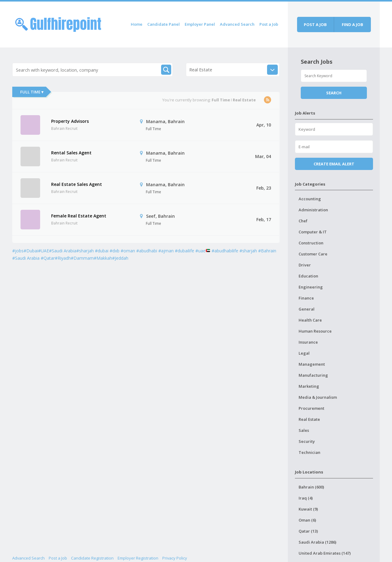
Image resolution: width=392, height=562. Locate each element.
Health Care (310, 320)
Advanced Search (237, 24)
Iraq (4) (306, 498)
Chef (303, 221)
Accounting (310, 199)
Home (137, 24)
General (307, 309)
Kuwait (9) (308, 509)
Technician (309, 452)
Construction (311, 243)
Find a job (352, 25)
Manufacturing (313, 375)
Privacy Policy (175, 558)
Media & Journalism (318, 397)
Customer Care (313, 254)
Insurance (308, 342)
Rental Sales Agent (71, 153)
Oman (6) (307, 520)
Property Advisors (70, 121)
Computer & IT (313, 232)
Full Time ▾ (32, 92)
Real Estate (309, 419)
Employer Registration (138, 558)
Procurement (311, 408)
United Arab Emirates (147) (325, 553)
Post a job (315, 25)
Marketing (309, 386)
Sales (304, 430)
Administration (313, 210)
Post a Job (269, 24)
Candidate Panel (164, 24)
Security (307, 441)
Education (308, 276)
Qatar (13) (308, 531)
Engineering (311, 287)
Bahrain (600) (311, 487)
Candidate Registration (92, 558)
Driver (305, 265)
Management (312, 364)
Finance (306, 298)
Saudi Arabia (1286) (317, 542)
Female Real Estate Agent (79, 216)
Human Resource (315, 331)
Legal (304, 353)
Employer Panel (200, 24)
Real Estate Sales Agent (77, 184)
